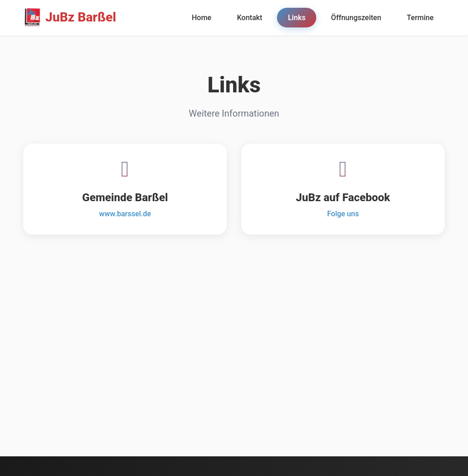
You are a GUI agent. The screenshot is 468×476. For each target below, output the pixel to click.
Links (297, 18)
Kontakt (250, 18)
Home (201, 18)
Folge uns (343, 214)
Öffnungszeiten (356, 18)
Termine (420, 18)
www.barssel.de (125, 214)
